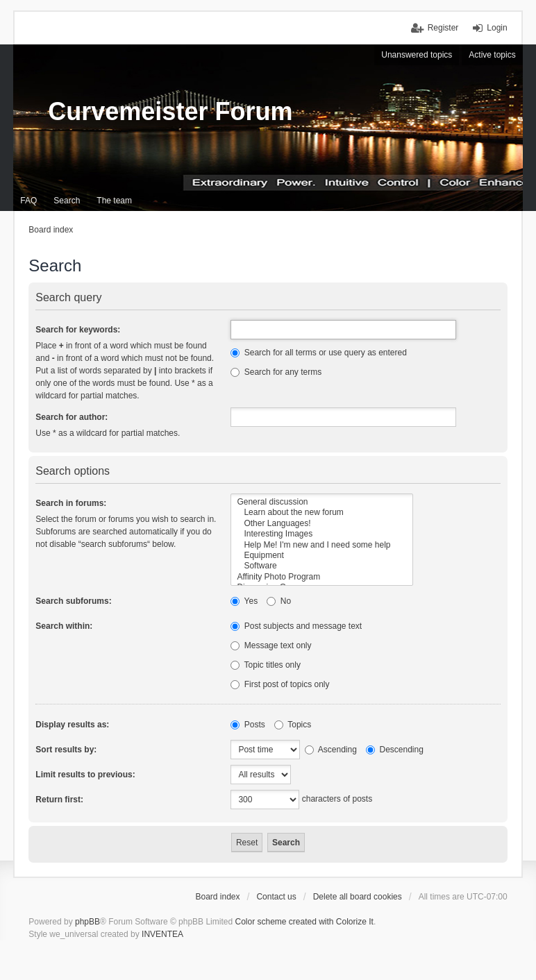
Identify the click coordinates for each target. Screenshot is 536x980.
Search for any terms (276, 372)
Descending (395, 750)
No (279, 601)
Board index (217, 897)
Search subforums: (73, 601)
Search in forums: (71, 503)
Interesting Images (322, 534)
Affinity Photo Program (322, 577)
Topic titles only (266, 665)
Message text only (271, 645)
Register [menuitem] (443, 28)
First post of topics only (280, 684)
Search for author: (72, 417)
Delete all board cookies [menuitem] (358, 897)
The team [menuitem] (114, 201)
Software (322, 566)
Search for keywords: (78, 330)
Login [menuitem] (497, 28)
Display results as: (72, 725)
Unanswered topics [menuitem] (417, 55)
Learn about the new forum (322, 513)
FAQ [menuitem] (28, 201)
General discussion (322, 502)
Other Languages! (322, 524)
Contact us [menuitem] (276, 897)
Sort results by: (66, 750)
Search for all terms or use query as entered (318, 353)
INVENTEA (162, 934)
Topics (293, 725)
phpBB (87, 922)
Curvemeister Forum (170, 111)
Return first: (59, 800)
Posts (248, 725)
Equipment (322, 556)
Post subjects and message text (296, 626)
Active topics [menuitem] (492, 55)
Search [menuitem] (67, 201)
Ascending (331, 750)
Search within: (64, 626)
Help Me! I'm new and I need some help (322, 545)
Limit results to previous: (85, 775)
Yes (244, 601)
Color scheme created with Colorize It (304, 922)
